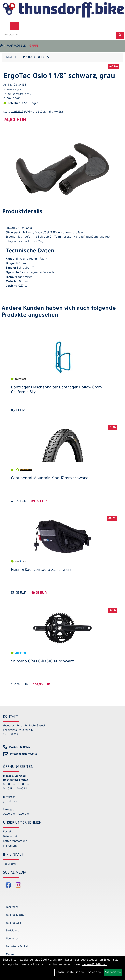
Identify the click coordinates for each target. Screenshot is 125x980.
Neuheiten (12, 939)
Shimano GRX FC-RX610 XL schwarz (42, 662)
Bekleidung (13, 931)
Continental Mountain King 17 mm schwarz (49, 479)
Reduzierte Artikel (17, 947)
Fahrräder (12, 907)
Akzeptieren (113, 972)
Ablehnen (94, 972)
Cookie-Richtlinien (95, 965)
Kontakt (8, 832)
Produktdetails (36, 57)
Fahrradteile (16, 46)
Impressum (10, 846)
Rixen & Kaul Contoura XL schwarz (41, 570)
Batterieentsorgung (15, 841)
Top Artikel (10, 864)
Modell (12, 57)
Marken (11, 955)
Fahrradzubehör (16, 915)
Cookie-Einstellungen (70, 972)
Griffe (34, 46)
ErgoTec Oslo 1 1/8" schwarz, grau (59, 77)
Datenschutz (11, 837)
